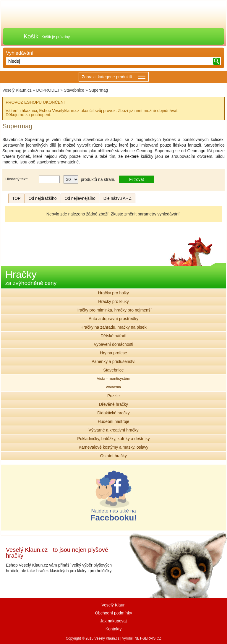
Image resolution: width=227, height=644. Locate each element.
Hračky (31, 277)
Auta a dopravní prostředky (113, 319)
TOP (16, 198)
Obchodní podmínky (113, 613)
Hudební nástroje (114, 421)
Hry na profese (113, 353)
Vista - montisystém (113, 378)
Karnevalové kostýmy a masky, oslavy (113, 447)
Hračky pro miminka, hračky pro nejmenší (113, 310)
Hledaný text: (17, 179)
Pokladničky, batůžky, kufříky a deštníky (113, 439)
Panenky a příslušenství (114, 361)
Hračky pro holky (113, 293)
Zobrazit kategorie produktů (114, 77)
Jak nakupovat (113, 621)
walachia (114, 387)
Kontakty (113, 629)
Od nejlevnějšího (80, 198)
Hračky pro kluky (113, 301)
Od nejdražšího (43, 198)
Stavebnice (74, 90)
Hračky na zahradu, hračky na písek (113, 327)
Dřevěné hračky (113, 404)
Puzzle (113, 396)
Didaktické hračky (113, 413)
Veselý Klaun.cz (17, 90)
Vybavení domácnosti (113, 344)
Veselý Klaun (114, 605)
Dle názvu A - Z (117, 198)
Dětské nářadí (113, 336)
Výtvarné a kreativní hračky (114, 430)
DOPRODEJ (48, 90)
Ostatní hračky (113, 456)
